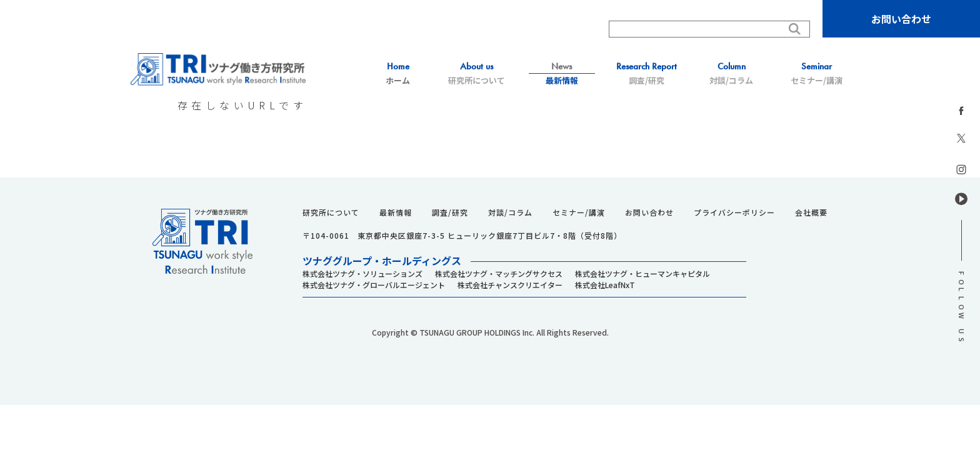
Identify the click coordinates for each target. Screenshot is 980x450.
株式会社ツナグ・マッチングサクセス (499, 273)
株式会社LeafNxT (605, 285)
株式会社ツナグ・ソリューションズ (362, 273)
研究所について (477, 73)
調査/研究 (647, 73)
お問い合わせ (901, 19)
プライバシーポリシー (734, 212)
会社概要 (811, 212)
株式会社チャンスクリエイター (510, 285)
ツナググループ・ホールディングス (382, 261)
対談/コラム (731, 73)
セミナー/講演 (816, 73)
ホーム (398, 73)
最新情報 (562, 73)
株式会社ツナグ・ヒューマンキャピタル (642, 273)
